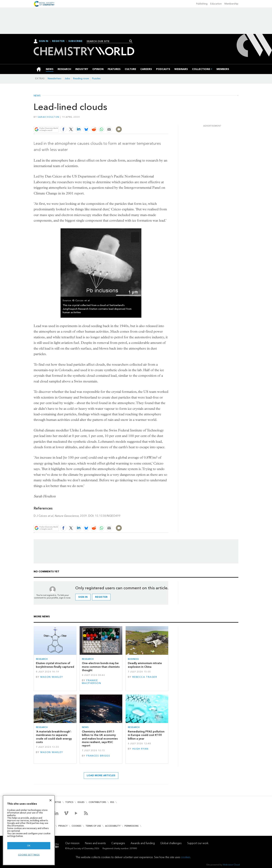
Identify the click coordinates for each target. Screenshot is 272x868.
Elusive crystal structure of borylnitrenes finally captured (55, 665)
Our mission (72, 843)
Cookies (76, 826)
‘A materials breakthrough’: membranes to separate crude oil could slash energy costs (54, 737)
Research (42, 659)
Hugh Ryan (140, 749)
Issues (81, 802)
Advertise (55, 802)
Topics (69, 802)
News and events (95, 843)
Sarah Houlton (48, 117)
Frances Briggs (98, 756)
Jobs (67, 79)
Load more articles (101, 775)
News (37, 96)
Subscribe (75, 41)
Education (216, 4)
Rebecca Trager (145, 677)
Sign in (83, 597)
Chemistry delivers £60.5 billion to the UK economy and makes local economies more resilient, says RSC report (100, 739)
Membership (231, 4)
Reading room (81, 79)
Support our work (198, 843)
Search (131, 41)
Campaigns (118, 843)
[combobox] (108, 41)
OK (29, 846)
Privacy (63, 826)
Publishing (202, 4)
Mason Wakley (52, 677)
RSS (112, 802)
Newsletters (55, 79)
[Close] (50, 800)
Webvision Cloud (231, 865)
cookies (186, 857)
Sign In (44, 41)
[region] (29, 830)
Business (133, 659)
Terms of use (93, 826)
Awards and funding (143, 843)
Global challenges (171, 843)
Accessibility (113, 826)
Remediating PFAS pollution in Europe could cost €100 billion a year (146, 735)
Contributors (97, 802)
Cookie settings (29, 855)
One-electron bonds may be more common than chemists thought (101, 667)
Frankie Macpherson (91, 682)
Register (58, 41)
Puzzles (96, 79)
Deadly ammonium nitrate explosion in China (145, 665)
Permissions (132, 826)
